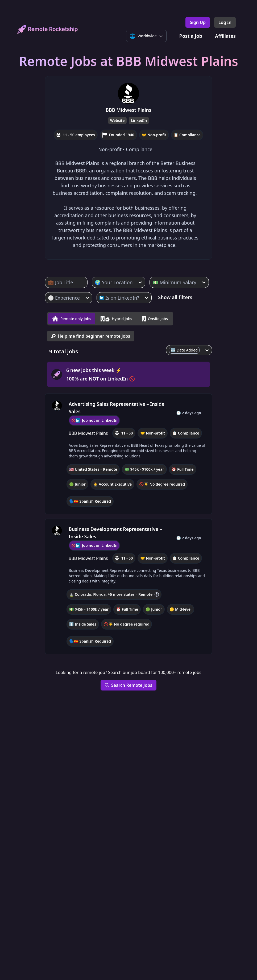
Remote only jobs (72, 318)
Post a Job (191, 36)
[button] (128, 452)
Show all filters (175, 297)
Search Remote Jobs (128, 683)
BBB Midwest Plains (128, 110)
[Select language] (146, 36)
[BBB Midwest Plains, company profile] (57, 404)
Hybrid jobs (116, 318)
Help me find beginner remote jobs (91, 334)
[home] (47, 29)
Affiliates (225, 36)
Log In (225, 22)
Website (117, 120)
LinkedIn (139, 120)
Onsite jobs (155, 318)
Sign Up (198, 22)
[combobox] (49, 282)
